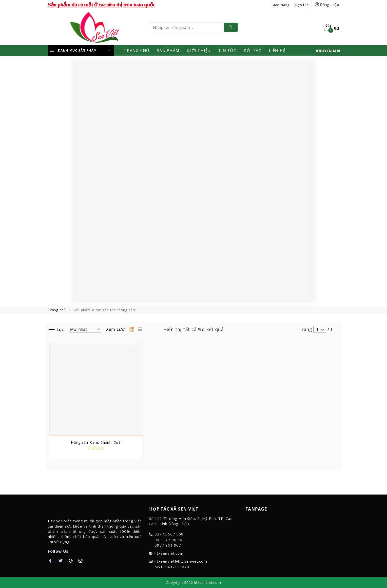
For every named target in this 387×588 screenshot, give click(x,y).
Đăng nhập (327, 5)
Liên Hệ (277, 51)
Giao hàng (281, 5)
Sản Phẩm (168, 51)
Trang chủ (57, 310)
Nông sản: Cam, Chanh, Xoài (96, 442)
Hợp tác (302, 5)
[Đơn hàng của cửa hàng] (85, 329)
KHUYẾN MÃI (328, 51)
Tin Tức (227, 51)
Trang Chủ (137, 51)
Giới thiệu (199, 51)
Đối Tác (252, 51)
